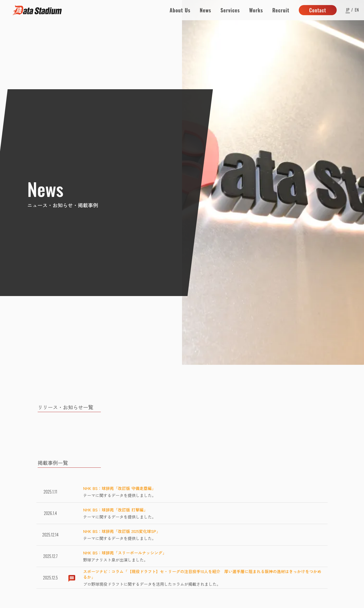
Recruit (281, 10)
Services (230, 10)
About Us (180, 10)
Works (256, 10)
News (205, 10)
